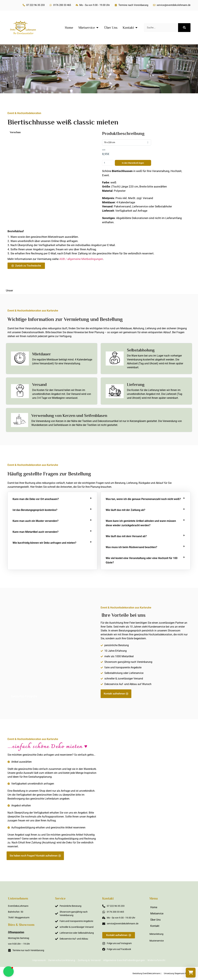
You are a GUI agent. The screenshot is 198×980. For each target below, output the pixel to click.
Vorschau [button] (15, 132)
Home (154, 907)
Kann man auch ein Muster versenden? (36, 521)
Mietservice (157, 914)
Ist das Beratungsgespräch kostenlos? (35, 510)
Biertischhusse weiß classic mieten (63, 122)
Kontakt (155, 926)
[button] (52, 499)
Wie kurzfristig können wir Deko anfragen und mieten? (44, 543)
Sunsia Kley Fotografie (24, 696)
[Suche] (184, 28)
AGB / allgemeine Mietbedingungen (81, 259)
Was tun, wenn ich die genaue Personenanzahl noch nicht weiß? (143, 499)
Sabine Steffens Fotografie (171, 858)
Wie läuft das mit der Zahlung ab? (125, 510)
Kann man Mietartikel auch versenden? (36, 532)
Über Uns (155, 920)
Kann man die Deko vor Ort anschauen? (36, 499)
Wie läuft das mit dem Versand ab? (126, 536)
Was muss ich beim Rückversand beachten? (131, 547)
